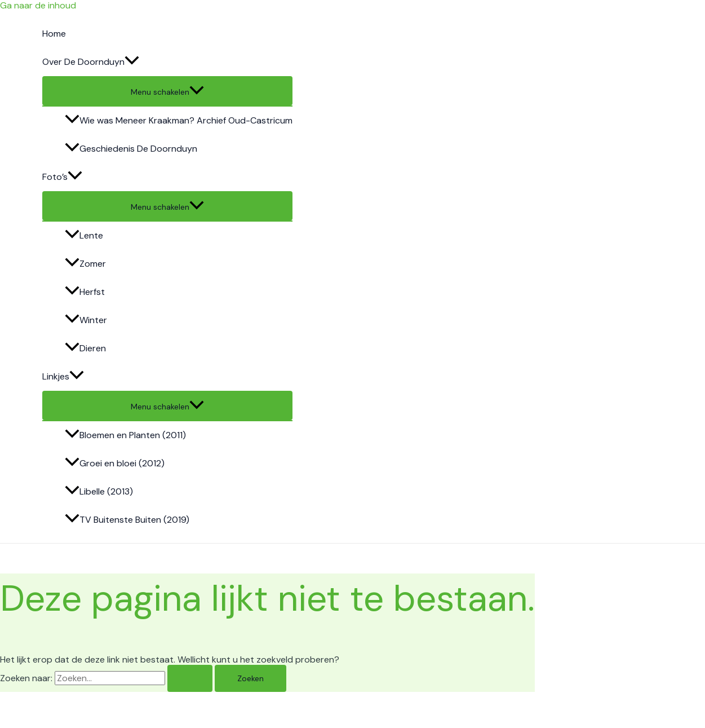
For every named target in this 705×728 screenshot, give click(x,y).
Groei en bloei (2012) (115, 463)
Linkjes (63, 377)
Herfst (85, 292)
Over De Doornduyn (91, 62)
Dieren (85, 348)
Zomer (85, 264)
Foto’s (62, 177)
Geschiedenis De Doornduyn (131, 149)
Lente (84, 235)
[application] (132, 62)
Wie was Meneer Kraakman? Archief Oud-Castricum (179, 120)
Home (54, 34)
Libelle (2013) (99, 491)
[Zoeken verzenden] (190, 678)
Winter (86, 320)
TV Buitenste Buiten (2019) (127, 520)
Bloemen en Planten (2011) (125, 435)
